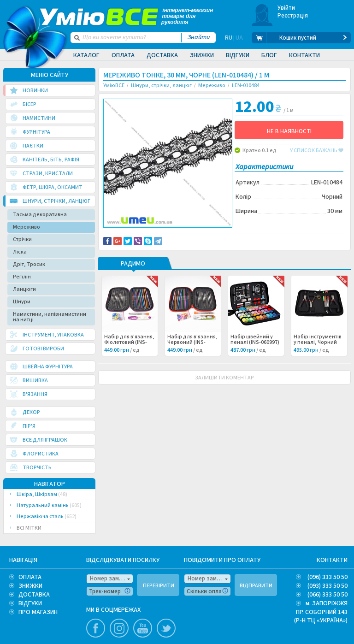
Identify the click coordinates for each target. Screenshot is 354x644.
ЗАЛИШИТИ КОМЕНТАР (224, 396)
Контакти (304, 55)
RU (229, 38)
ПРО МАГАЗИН (38, 612)
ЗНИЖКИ (30, 586)
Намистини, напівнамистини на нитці (50, 317)
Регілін (22, 277)
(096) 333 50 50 (327, 577)
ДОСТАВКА (34, 595)
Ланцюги (24, 289)
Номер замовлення (112, 579)
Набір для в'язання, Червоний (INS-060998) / (192, 361)
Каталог (86, 55)
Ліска (20, 252)
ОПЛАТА (30, 577)
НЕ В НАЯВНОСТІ (289, 131)
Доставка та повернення (143, 236)
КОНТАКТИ (332, 560)
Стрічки (22, 239)
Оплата (123, 55)
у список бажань (317, 151)
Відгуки (238, 55)
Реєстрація (293, 16)
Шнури (22, 302)
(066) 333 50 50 (327, 595)
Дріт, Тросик (29, 264)
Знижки (202, 55)
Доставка (162, 55)
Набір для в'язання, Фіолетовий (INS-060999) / (129, 361)
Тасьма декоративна (40, 215)
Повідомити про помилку (143, 241)
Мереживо (27, 227)
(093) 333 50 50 (327, 586)
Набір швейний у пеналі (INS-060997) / (255, 361)
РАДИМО (133, 283)
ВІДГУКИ (30, 603)
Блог (269, 55)
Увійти (286, 8)
